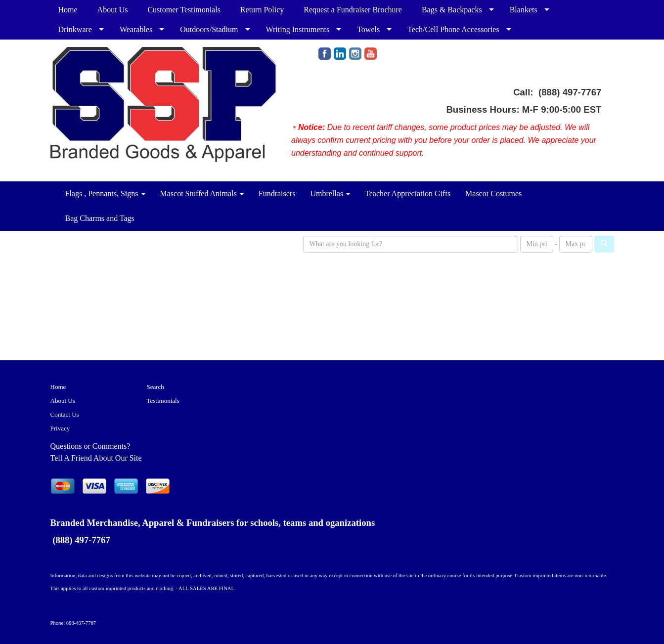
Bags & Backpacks (452, 10)
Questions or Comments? (90, 446)
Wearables (136, 29)
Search (155, 387)
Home (68, 10)
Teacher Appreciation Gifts (408, 193)
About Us (113, 10)
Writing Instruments (298, 29)
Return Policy (262, 10)
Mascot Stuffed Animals (202, 193)
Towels (368, 29)
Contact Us (65, 414)
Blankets (524, 10)
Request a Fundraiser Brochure (353, 10)
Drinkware (75, 29)
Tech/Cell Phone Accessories (453, 29)
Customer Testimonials (184, 10)
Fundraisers (277, 193)
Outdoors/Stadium (209, 29)
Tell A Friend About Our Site (96, 458)
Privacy (60, 428)
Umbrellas (330, 193)
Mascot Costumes (493, 193)
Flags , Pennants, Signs (105, 193)
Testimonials (163, 401)
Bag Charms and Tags (100, 218)
